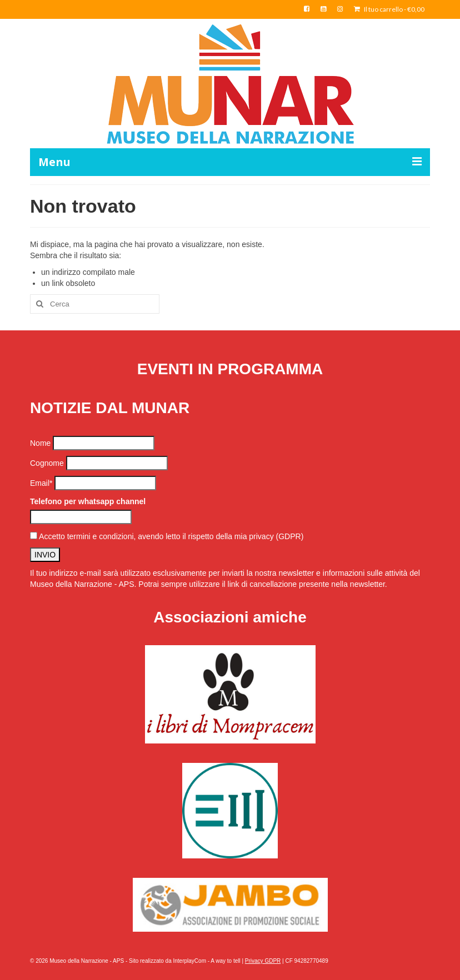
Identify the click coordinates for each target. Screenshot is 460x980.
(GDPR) (290, 536)
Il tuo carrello (389, 9)
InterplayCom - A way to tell (207, 961)
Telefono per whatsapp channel (88, 501)
